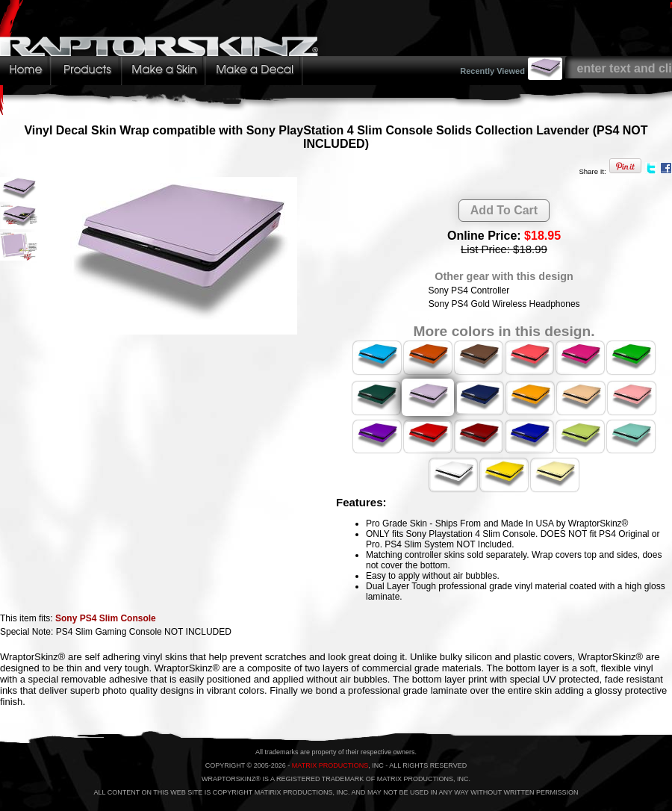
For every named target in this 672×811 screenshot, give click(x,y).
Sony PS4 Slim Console (106, 618)
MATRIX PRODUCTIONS (330, 765)
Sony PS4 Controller (469, 290)
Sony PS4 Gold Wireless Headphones (504, 304)
